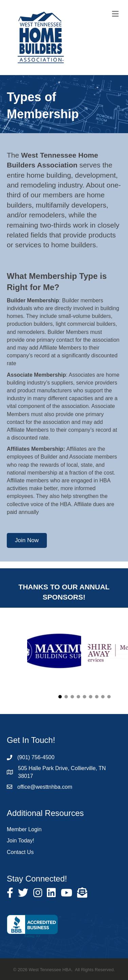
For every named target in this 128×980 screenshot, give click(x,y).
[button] (27, 540)
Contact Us (20, 852)
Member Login (24, 829)
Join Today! (21, 841)
